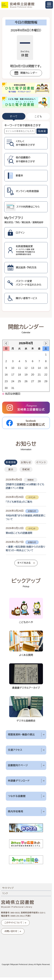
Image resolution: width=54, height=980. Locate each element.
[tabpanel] (26, 216)
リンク (5, 893)
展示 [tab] (11, 469)
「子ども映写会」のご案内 (19, 502)
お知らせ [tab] (26, 462)
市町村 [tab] (26, 469)
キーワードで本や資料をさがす (23, 125)
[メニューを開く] (49, 5)
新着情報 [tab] (11, 462)
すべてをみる (24, 563)
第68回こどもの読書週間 (19, 533)
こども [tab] (38, 116)
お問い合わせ (11, 931)
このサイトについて (13, 923)
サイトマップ (8, 888)
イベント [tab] (41, 462)
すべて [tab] (14, 116)
